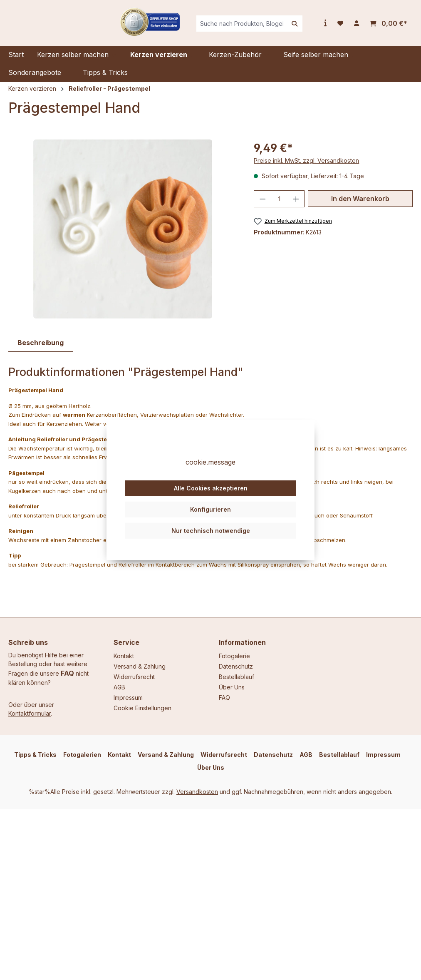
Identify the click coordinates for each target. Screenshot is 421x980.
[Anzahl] (279, 205)
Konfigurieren (210, 524)
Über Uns (232, 687)
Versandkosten (197, 792)
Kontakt (124, 656)
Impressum (128, 698)
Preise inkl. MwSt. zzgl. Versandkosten (306, 167)
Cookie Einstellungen (142, 708)
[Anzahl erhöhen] (296, 205)
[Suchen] (295, 27)
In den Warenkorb (360, 205)
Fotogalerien (82, 755)
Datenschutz (236, 666)
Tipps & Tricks (35, 755)
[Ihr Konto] (357, 27)
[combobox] (258, 27)
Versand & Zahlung (140, 666)
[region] (123, 235)
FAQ (67, 673)
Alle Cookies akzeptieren (211, 503)
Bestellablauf (237, 677)
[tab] (41, 349)
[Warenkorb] (389, 27)
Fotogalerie (234, 656)
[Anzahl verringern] (263, 205)
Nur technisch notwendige (211, 545)
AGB (119, 687)
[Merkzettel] (340, 27)
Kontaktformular (30, 713)
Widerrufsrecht (134, 677)
